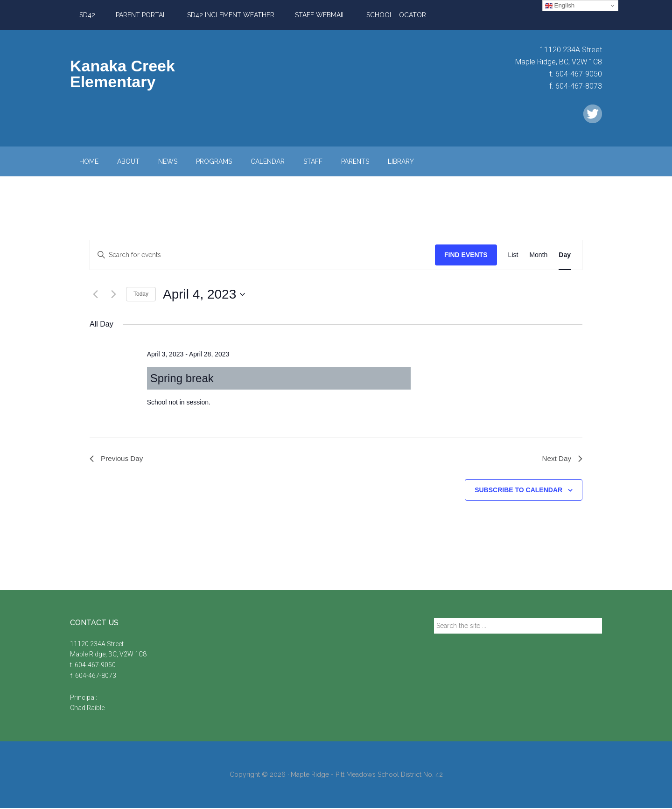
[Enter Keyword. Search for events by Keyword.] (262, 255)
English (560, 6)
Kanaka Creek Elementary (122, 74)
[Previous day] (95, 294)
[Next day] (113, 294)
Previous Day (117, 459)
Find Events (466, 255)
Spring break (182, 378)
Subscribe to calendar (518, 491)
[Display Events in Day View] (565, 255)
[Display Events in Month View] (538, 255)
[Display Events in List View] (513, 255)
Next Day (561, 459)
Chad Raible (87, 709)
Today (141, 294)
